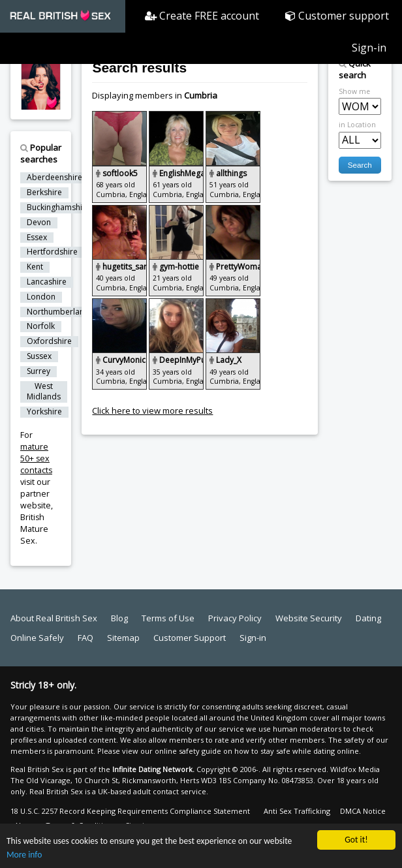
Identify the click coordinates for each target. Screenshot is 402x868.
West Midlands (44, 392)
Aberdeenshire (54, 178)
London (41, 297)
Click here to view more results (152, 411)
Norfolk (41, 326)
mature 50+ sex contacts (36, 458)
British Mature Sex (34, 529)
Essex (37, 238)
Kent (35, 267)
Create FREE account (202, 16)
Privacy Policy (235, 618)
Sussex (39, 356)
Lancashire (47, 282)
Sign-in (369, 48)
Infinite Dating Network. (153, 769)
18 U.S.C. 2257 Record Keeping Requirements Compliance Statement (130, 811)
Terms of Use (168, 618)
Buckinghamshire (58, 208)
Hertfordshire (52, 252)
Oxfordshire (49, 341)
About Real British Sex (54, 618)
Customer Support (190, 638)
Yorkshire (44, 412)
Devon (39, 223)
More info (24, 855)
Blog (119, 618)
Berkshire (44, 193)
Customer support (337, 16)
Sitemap (123, 638)
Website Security (309, 618)
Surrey (39, 371)
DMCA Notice (363, 811)
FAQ (85, 638)
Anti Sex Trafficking (297, 811)
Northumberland (58, 312)
